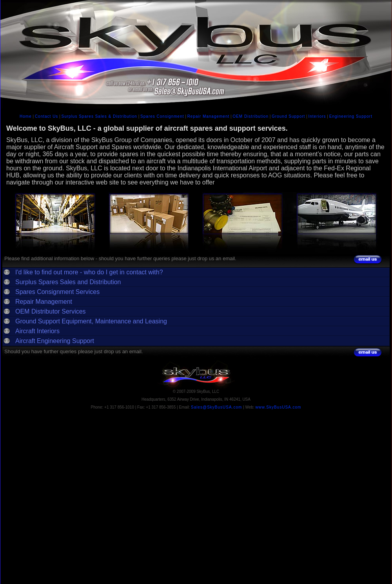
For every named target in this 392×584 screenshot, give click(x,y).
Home (26, 116)
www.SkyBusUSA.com (278, 407)
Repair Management (209, 116)
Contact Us (46, 116)
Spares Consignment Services (57, 292)
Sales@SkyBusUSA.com (216, 407)
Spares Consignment (162, 116)
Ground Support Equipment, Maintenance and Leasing (91, 321)
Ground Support (288, 116)
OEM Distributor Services (51, 311)
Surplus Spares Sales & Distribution (99, 116)
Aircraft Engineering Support (55, 341)
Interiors (317, 116)
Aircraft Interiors (37, 331)
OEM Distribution (250, 116)
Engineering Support (351, 116)
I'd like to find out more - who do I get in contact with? (89, 272)
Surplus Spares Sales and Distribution (68, 282)
